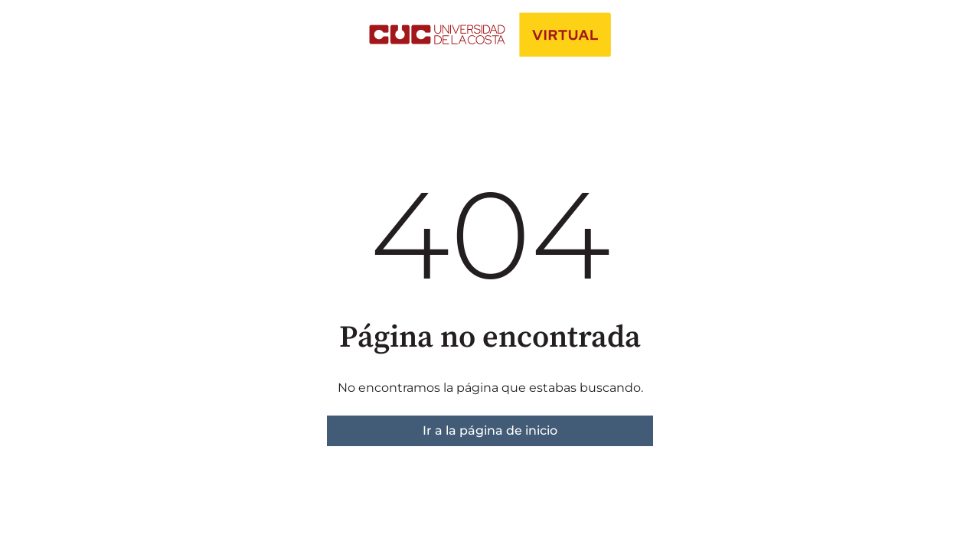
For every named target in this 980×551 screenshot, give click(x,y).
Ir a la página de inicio (490, 430)
